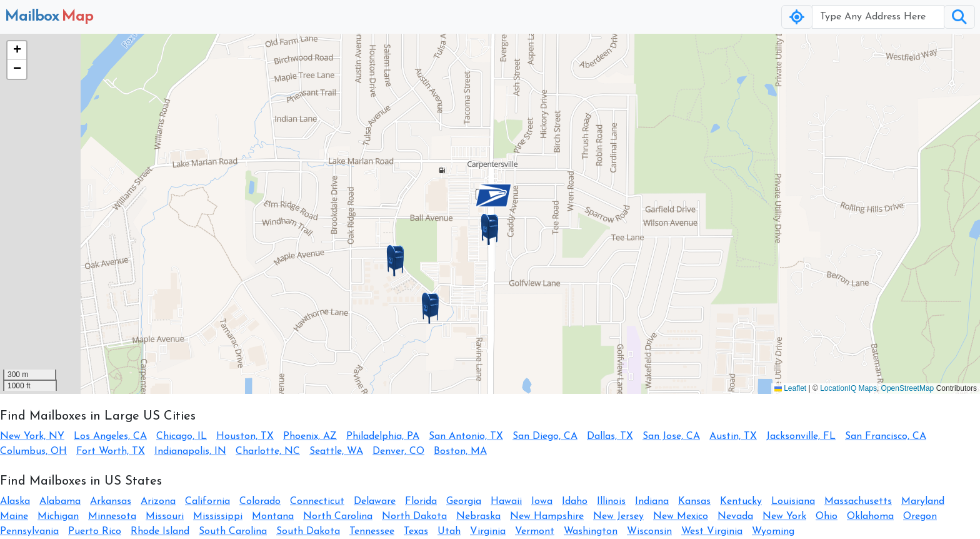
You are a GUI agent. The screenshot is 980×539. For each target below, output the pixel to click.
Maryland (923, 501)
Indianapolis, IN (190, 451)
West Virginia (712, 531)
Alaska (15, 501)
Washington (591, 531)
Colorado (260, 501)
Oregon (920, 516)
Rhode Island (160, 531)
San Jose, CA (671, 436)
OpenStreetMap (908, 388)
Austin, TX (733, 436)
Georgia (464, 501)
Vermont (535, 531)
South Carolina (233, 531)
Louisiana (793, 501)
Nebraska (478, 516)
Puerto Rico (95, 531)
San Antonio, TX (466, 436)
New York (784, 516)
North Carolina (338, 516)
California (207, 501)
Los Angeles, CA (110, 436)
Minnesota (112, 516)
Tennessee (372, 531)
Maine (14, 516)
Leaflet (790, 388)
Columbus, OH (33, 451)
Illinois (611, 501)
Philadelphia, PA (383, 436)
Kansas (694, 501)
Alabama (60, 501)
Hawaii (506, 501)
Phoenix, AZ (310, 436)
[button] (490, 229)
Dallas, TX (610, 436)
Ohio (827, 516)
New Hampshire (547, 516)
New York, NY (32, 436)
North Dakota (414, 516)
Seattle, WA (336, 451)
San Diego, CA (545, 436)
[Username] (878, 17)
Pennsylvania (29, 531)
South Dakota (308, 531)
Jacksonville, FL (801, 436)
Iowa (542, 501)
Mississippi (218, 516)
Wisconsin (649, 531)
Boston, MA (460, 451)
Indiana (652, 501)
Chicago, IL (182, 436)
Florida (421, 501)
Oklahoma (870, 516)
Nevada (735, 516)
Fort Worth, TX (111, 451)
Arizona (158, 501)
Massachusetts (858, 501)
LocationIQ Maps (848, 388)
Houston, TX (245, 436)
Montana (273, 516)
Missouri (165, 516)
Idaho (575, 501)
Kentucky (741, 501)
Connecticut (317, 501)
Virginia (488, 531)
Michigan (58, 516)
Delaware (375, 501)
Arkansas (111, 501)
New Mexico (681, 516)
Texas (416, 531)
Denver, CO (398, 451)
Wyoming (773, 531)
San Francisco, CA (886, 436)
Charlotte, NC (268, 451)
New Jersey (618, 516)
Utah (449, 531)
